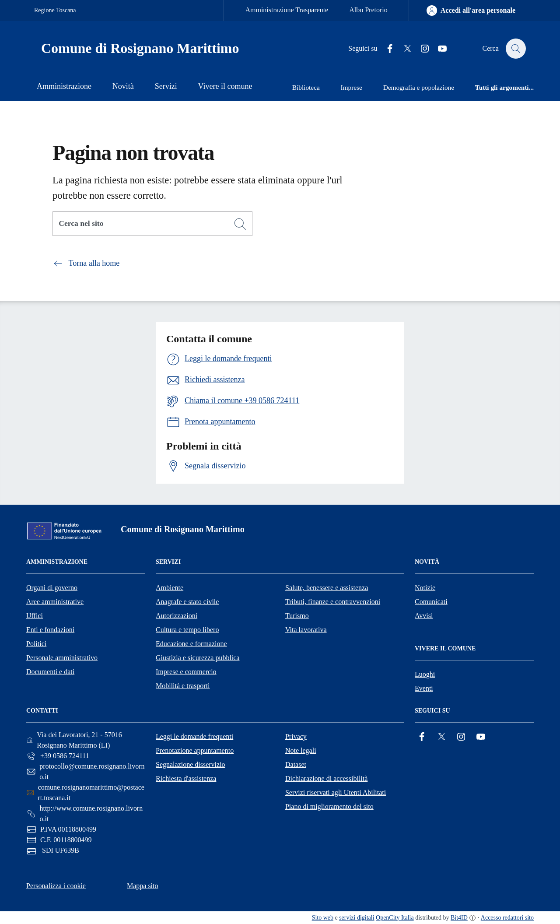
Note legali (301, 750)
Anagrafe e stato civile (187, 602)
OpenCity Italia (395, 918)
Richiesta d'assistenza (186, 778)
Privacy (296, 736)
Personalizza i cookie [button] (56, 886)
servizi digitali (357, 918)
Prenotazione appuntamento (195, 750)
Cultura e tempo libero (187, 630)
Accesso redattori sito (507, 918)
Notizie (425, 588)
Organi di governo (52, 588)
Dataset (296, 764)
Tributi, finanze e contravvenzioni (333, 602)
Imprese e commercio (186, 672)
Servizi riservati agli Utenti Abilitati (336, 792)
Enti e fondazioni (50, 630)
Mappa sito (143, 886)
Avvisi (424, 616)
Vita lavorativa (306, 630)
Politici (36, 644)
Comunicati (431, 602)
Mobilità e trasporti (183, 686)
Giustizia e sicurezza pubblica (198, 658)
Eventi (424, 688)
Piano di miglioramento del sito (329, 806)
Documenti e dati (50, 672)
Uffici (35, 616)
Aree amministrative (55, 602)
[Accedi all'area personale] (471, 11)
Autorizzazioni (177, 616)
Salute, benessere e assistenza (327, 588)
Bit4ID (459, 918)
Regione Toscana (55, 10)
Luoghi (425, 674)
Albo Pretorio (368, 10)
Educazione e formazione (191, 644)
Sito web (323, 918)
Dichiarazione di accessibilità (326, 778)
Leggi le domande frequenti (194, 736)
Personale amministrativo (62, 658)
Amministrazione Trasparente (287, 10)
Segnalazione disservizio (191, 764)
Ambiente (170, 588)
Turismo (297, 616)
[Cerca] (240, 224)
